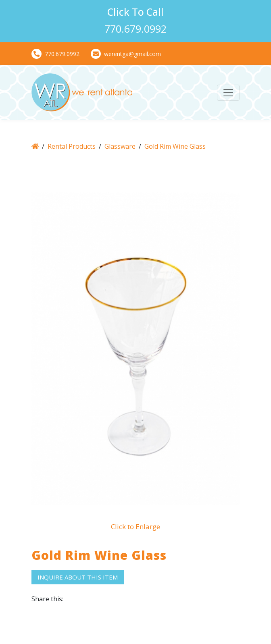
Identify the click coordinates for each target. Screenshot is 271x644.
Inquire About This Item (78, 577)
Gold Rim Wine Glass (175, 146)
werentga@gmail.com (126, 54)
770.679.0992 (55, 54)
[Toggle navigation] (228, 93)
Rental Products (72, 146)
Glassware (120, 146)
